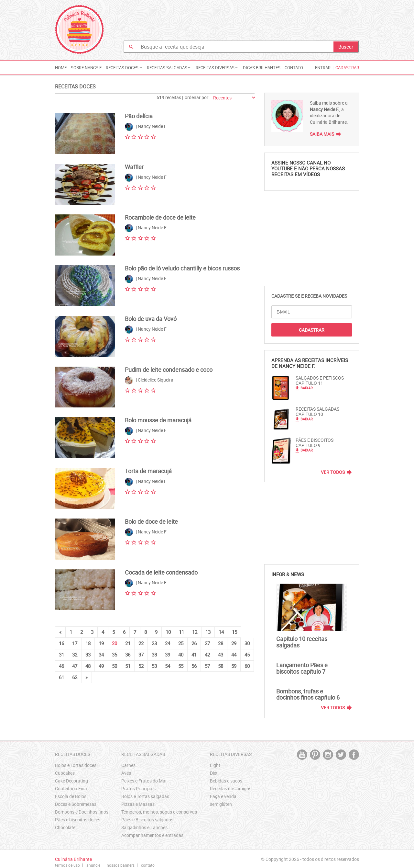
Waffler (134, 167)
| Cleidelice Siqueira (149, 380)
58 (221, 666)
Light (215, 765)
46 (61, 666)
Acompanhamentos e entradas (152, 835)
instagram (328, 755)
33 (88, 655)
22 (141, 643)
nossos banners (121, 865)
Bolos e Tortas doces (76, 765)
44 (234, 655)
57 (207, 666)
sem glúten (221, 804)
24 (168, 643)
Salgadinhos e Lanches (144, 827)
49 (101, 666)
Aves (126, 773)
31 (61, 655)
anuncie (93, 865)
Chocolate (65, 827)
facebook (354, 755)
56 (194, 666)
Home (61, 68)
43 (221, 655)
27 (207, 643)
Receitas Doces (75, 86)
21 (128, 643)
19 (101, 643)
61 (61, 677)
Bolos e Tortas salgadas (145, 796)
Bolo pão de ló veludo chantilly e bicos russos (182, 268)
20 (114, 643)
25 (181, 643)
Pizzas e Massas (138, 804)
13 (208, 632)
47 (75, 666)
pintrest (315, 755)
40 (181, 655)
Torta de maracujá (148, 471)
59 (234, 666)
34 (101, 655)
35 (114, 655)
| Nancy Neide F (146, 127)
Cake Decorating (71, 781)
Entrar (323, 68)
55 (181, 666)
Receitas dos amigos (231, 788)
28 (221, 643)
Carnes (128, 765)
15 (234, 632)
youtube (302, 755)
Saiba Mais (322, 134)
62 (75, 677)
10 (168, 632)
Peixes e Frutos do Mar (144, 781)
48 (88, 666)
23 (154, 643)
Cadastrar (347, 68)
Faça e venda (223, 796)
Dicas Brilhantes (262, 68)
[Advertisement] (241, 21)
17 (75, 643)
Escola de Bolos (71, 796)
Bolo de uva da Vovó (151, 319)
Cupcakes (65, 773)
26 (194, 643)
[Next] (87, 677)
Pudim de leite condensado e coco (169, 370)
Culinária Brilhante (79, 29)
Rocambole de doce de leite (160, 217)
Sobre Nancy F (86, 68)
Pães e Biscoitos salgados (147, 820)
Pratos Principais (138, 788)
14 (221, 632)
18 (88, 643)
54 (168, 666)
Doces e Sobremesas (76, 804)
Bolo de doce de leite (151, 521)
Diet (214, 773)
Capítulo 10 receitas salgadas (302, 642)
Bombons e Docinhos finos (82, 812)
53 (154, 666)
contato (148, 865)
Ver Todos (333, 472)
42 (207, 655)
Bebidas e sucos (226, 781)
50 (114, 666)
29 (234, 643)
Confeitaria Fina (71, 788)
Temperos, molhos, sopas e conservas (159, 812)
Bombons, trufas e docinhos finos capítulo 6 (308, 694)
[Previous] (60, 632)
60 (247, 666)
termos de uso (67, 865)
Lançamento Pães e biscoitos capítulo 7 (302, 668)
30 (247, 643)
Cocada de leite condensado (161, 572)
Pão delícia (139, 116)
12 (195, 632)
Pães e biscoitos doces (78, 820)
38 (154, 655)
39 (168, 655)
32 (75, 655)
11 (181, 632)
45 (247, 655)
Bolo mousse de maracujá (158, 420)
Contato (294, 68)
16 (61, 643)
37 (141, 655)
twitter (341, 755)
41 (194, 655)
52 (141, 666)
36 (128, 655)
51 (128, 666)
